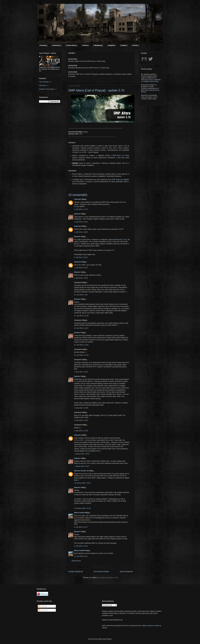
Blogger (109, 639)
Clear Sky (42, 85)
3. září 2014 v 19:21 (81, 257)
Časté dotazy (154, 81)
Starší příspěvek (126, 571)
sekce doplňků (79, 176)
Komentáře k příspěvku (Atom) (108, 578)
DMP (90, 250)
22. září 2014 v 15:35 (81, 316)
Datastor (77, 214)
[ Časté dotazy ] (71, 45)
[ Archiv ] (135, 45)
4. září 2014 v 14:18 (81, 278)
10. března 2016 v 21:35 (82, 508)
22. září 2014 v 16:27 (81, 328)
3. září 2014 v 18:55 (81, 232)
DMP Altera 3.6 (118, 156)
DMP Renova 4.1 (95, 68)
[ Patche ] (85, 45)
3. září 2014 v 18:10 (81, 222)
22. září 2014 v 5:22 (81, 295)
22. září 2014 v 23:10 (81, 355)
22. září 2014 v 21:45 (81, 345)
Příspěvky (43, 606)
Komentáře (43, 610)
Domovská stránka (101, 571)
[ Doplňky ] (111, 45)
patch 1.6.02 (123, 240)
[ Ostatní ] (124, 45)
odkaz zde (121, 163)
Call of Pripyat (44, 82)
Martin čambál (79, 513)
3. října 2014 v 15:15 (81, 420)
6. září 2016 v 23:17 (81, 527)
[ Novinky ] (43, 45)
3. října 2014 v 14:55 (81, 408)
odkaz (154, 99)
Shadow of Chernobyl (46, 89)
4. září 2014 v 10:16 (81, 268)
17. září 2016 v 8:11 (81, 556)
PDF (81, 134)
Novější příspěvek (76, 571)
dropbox (85, 132)
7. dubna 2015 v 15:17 (82, 466)
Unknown (78, 199)
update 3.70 (110, 250)
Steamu (105, 628)
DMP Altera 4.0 (81, 74)
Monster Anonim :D (81, 471)
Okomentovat (76, 561)
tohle (112, 403)
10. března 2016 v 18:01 (82, 483)
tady (94, 254)
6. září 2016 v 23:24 (81, 546)
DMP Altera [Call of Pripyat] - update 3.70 (96, 90)
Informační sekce (147, 80)
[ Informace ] (57, 45)
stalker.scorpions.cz (148, 626)
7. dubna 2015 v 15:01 (82, 454)
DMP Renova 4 (92, 61)
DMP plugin (116, 180)
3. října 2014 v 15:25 (81, 431)
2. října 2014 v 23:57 (81, 372)
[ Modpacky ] (98, 45)
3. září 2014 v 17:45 (81, 209)
